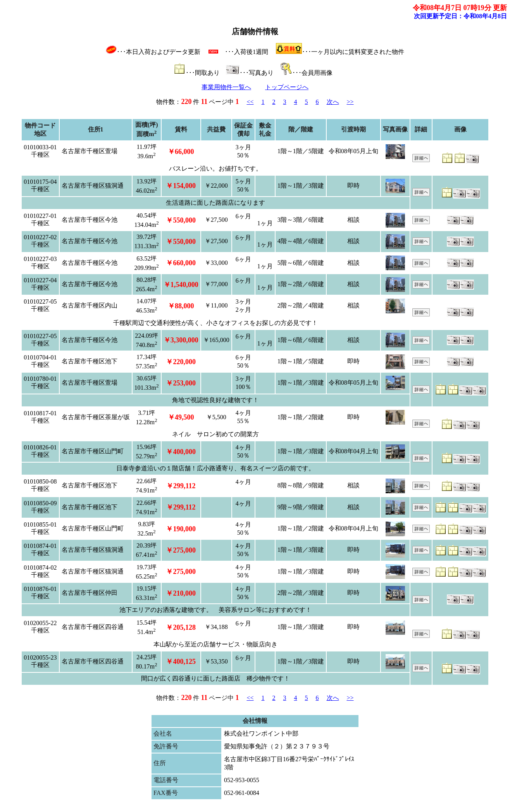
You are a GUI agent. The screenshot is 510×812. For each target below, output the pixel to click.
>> (350, 102)
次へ (333, 102)
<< (250, 102)
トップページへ (287, 87)
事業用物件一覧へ (226, 87)
